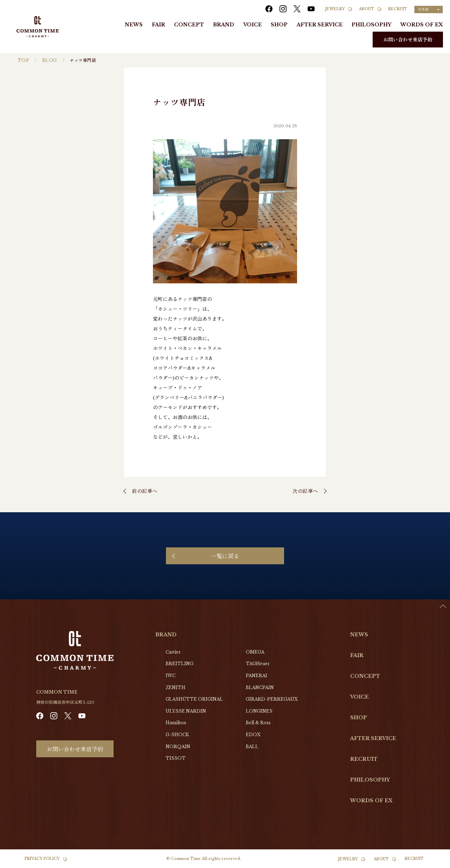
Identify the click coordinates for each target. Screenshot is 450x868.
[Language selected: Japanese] (429, 9)
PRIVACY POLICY (42, 859)
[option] (432, 863)
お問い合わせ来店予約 (408, 39)
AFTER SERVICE (320, 25)
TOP (23, 60)
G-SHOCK (177, 735)
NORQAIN (178, 747)
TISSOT (176, 758)
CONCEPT (189, 25)
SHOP (279, 25)
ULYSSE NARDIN (186, 711)
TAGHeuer (258, 664)
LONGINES (259, 711)
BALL (252, 747)
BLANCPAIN (260, 687)
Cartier (173, 652)
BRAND (224, 25)
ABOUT (367, 9)
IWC (171, 676)
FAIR (159, 25)
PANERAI (256, 676)
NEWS (134, 25)
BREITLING (179, 664)
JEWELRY (335, 9)
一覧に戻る (225, 556)
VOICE (253, 25)
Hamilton (176, 723)
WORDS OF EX (422, 25)
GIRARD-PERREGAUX (272, 699)
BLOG (50, 60)
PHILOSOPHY (371, 25)
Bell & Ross (258, 723)
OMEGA (255, 652)
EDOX (253, 735)
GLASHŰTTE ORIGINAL (194, 699)
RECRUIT (398, 9)
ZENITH (175, 687)
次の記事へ (305, 491)
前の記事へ (145, 491)
